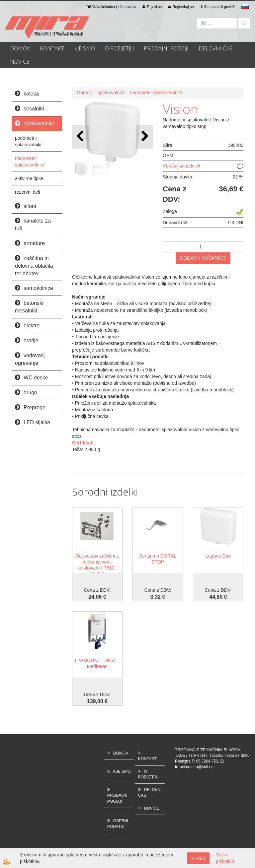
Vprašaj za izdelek (182, 166)
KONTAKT (52, 48)
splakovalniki (111, 93)
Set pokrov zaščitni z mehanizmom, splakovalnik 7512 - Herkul (97, 565)
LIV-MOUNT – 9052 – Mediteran (97, 663)
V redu (198, 858)
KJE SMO (85, 48)
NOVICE (20, 62)
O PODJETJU (119, 48)
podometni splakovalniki (28, 141)
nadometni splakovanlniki (29, 162)
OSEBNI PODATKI (118, 824)
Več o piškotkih (225, 858)
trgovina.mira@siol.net (195, 767)
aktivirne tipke (29, 178)
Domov (84, 93)
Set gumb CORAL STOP (158, 559)
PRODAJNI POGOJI (166, 48)
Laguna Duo (218, 556)
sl (245, 7)
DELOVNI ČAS (215, 48)
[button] (144, 136)
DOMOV (20, 48)
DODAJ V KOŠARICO (203, 258)
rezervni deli (27, 192)
